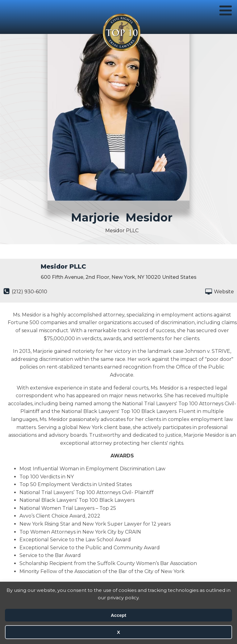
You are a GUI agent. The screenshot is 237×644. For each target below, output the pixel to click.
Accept (118, 615)
